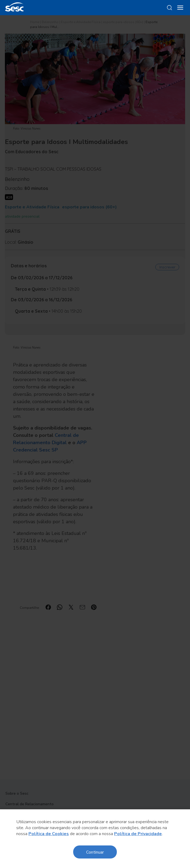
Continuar (95, 852)
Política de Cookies (49, 834)
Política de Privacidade (138, 834)
